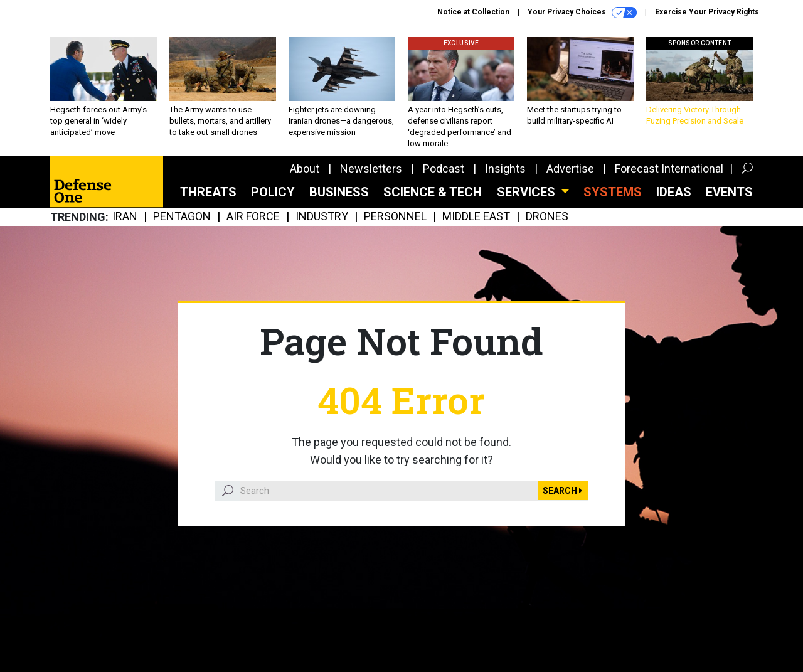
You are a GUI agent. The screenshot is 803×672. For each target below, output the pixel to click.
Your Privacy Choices (582, 13)
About (305, 168)
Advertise (570, 168)
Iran (125, 217)
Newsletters (371, 168)
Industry (322, 217)
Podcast (444, 168)
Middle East (476, 217)
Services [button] (528, 192)
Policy (273, 192)
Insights (505, 168)
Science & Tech (433, 192)
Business (339, 192)
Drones (547, 217)
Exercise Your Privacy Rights (707, 12)
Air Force (253, 217)
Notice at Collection (473, 12)
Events (729, 192)
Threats (208, 192)
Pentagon (182, 217)
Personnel (395, 217)
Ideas (674, 192)
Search (562, 491)
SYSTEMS (613, 192)
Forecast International (669, 168)
